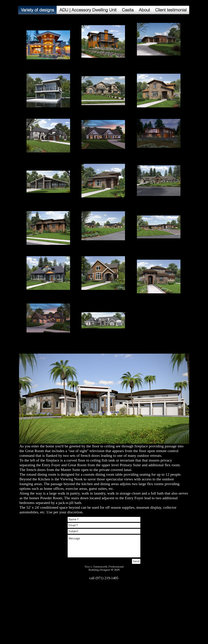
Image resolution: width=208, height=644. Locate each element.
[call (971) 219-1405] (104, 578)
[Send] (136, 561)
